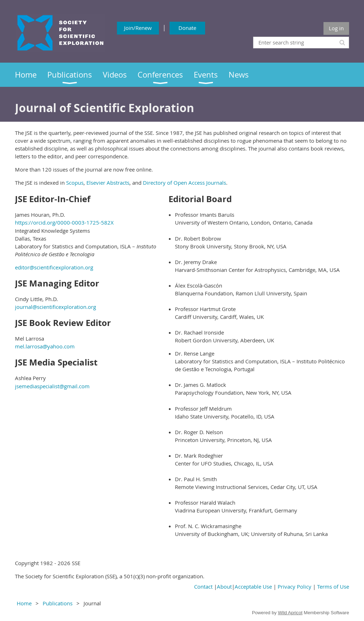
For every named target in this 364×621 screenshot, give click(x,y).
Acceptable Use (253, 586)
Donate (187, 28)
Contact (203, 586)
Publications (58, 603)
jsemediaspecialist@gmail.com (52, 386)
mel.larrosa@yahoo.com (45, 346)
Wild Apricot (290, 613)
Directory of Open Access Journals (184, 183)
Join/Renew (138, 28)
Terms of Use (333, 586)
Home (24, 603)
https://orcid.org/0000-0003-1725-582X (64, 222)
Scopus (75, 183)
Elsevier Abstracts (108, 183)
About (224, 586)
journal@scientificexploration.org (55, 307)
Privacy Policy (295, 586)
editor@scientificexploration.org (54, 267)
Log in (336, 28)
